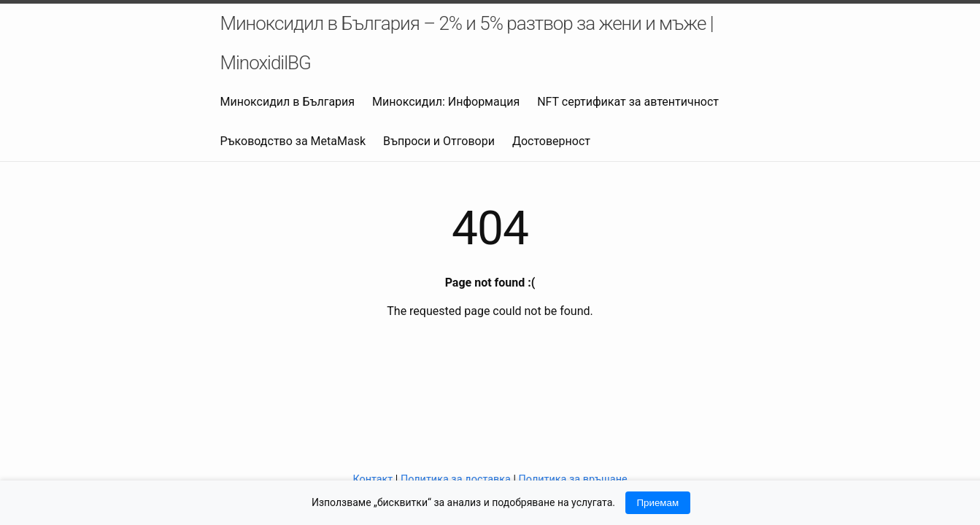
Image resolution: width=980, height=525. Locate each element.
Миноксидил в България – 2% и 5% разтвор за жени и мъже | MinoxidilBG (467, 43)
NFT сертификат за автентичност (628, 102)
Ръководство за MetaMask (293, 141)
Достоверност (551, 141)
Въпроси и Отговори (439, 141)
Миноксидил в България (288, 102)
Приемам (658, 503)
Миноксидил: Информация (446, 102)
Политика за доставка (456, 479)
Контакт (373, 479)
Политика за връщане (573, 479)
